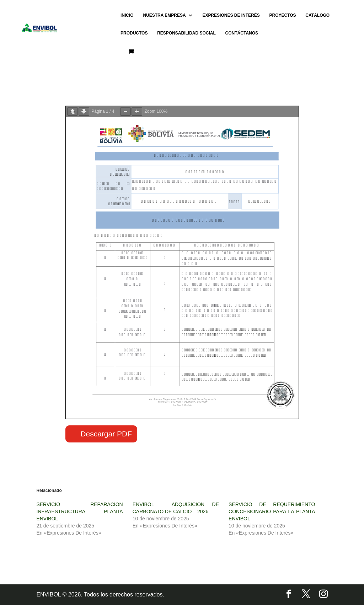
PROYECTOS (282, 15)
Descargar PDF (106, 434)
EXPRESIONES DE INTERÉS (231, 15)
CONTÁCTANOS (242, 33)
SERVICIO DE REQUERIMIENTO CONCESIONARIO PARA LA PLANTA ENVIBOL (272, 511)
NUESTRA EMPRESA (164, 15)
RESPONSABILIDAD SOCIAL (186, 33)
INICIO (127, 15)
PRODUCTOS (134, 33)
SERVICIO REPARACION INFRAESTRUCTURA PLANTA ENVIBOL (79, 511)
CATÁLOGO (317, 15)
